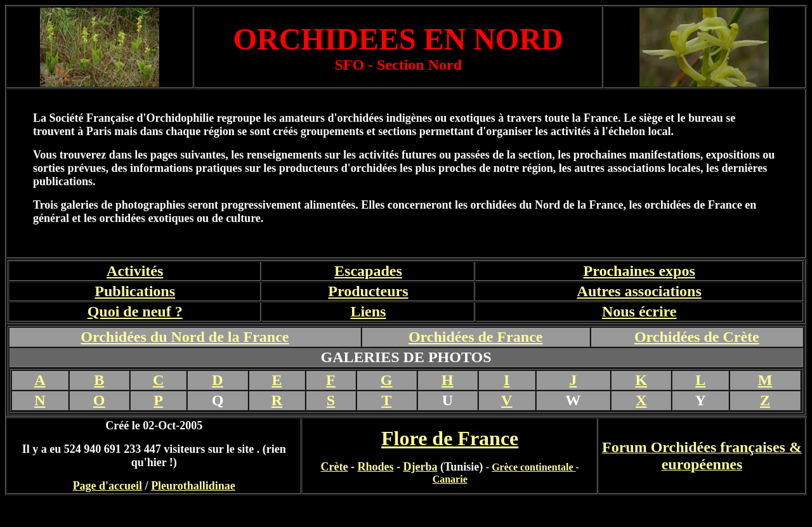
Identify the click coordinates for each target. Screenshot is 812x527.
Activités (135, 271)
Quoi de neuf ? (135, 311)
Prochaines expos (639, 271)
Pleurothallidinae (193, 486)
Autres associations (639, 291)
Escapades (368, 271)
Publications (135, 291)
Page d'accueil (108, 486)
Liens (368, 311)
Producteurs (368, 291)
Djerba (420, 467)
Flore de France (450, 438)
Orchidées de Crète (697, 337)
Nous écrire (639, 311)
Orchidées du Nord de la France (185, 337)
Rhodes (375, 467)
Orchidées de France (476, 337)
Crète (334, 467)
